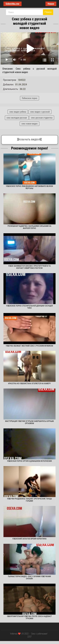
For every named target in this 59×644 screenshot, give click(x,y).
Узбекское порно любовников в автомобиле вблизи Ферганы (29, 187)
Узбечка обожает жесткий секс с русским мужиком (29, 346)
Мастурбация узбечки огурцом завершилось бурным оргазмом (29, 422)
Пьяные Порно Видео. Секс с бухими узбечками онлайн (29, 578)
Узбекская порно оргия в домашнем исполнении (29, 461)
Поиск (48, 12)
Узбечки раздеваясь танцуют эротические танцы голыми (29, 500)
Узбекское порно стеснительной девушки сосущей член (29, 307)
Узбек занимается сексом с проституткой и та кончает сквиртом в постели (29, 267)
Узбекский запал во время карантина (29, 539)
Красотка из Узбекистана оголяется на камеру (29, 384)
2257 (29, 637)
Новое (51, 4)
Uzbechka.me (13, 4)
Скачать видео (30, 139)
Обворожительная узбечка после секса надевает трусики (29, 617)
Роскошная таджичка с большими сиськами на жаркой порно (29, 227)
